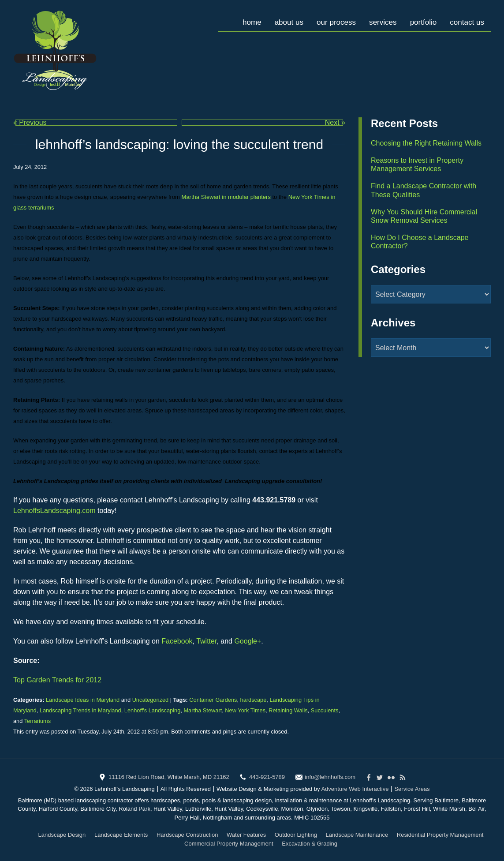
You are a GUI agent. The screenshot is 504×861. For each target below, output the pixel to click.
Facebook (177, 641)
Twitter (206, 641)
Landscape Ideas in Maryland (83, 700)
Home (243, 20)
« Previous (30, 122)
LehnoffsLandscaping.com (54, 511)
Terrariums (37, 721)
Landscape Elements (121, 835)
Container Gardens (213, 700)
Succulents (325, 710)
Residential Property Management (440, 835)
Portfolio (421, 20)
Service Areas (412, 789)
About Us (281, 20)
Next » (335, 122)
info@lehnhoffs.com (330, 777)
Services (379, 20)
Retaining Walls (288, 710)
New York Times (245, 710)
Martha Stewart (203, 710)
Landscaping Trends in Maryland (80, 710)
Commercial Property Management (229, 844)
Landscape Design (62, 835)
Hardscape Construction (187, 835)
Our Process (330, 20)
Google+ (248, 641)
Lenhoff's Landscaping (152, 710)
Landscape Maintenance (357, 835)
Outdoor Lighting (296, 835)
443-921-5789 (267, 777)
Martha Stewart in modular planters (226, 197)
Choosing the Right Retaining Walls (426, 143)
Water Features (246, 835)
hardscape (254, 700)
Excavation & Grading (310, 844)
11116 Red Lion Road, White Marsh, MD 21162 (169, 777)
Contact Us (466, 20)
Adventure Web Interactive (355, 789)
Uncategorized (151, 700)
